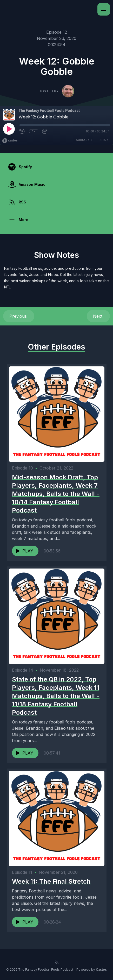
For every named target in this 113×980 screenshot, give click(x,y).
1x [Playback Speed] (34, 131)
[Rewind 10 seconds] (22, 131)
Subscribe (85, 140)
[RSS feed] (57, 962)
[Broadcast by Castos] (10, 141)
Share (104, 140)
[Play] (9, 129)
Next (98, 316)
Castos (101, 970)
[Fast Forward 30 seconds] (45, 131)
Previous (19, 316)
